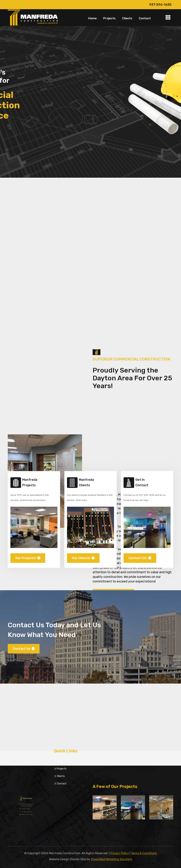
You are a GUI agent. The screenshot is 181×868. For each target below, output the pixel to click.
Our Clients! (83, 563)
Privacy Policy (120, 853)
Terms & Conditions (144, 853)
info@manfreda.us (27, 811)
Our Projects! (28, 563)
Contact (145, 18)
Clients (127, 18)
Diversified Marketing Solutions (112, 859)
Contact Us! (140, 563)
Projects (109, 18)
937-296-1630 (160, 5)
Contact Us (24, 653)
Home (92, 18)
